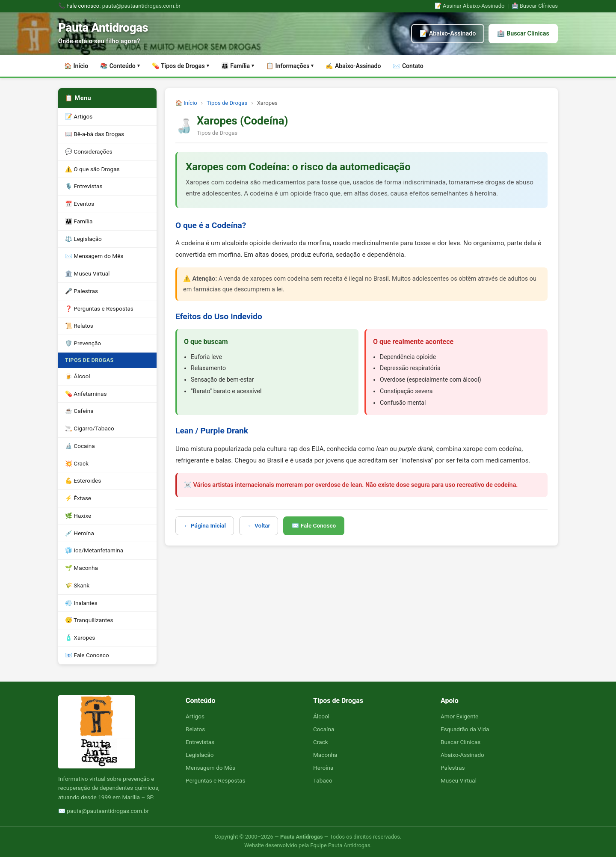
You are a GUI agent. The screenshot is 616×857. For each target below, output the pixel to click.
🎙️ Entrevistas (84, 186)
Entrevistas (200, 742)
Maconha (325, 755)
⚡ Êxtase (78, 498)
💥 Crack (77, 463)
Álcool (321, 716)
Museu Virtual (459, 780)
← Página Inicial (205, 525)
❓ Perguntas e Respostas (99, 308)
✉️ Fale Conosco (314, 525)
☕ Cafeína (79, 411)
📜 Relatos (79, 326)
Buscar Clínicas (461, 742)
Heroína (323, 768)
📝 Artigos (79, 116)
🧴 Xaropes (80, 638)
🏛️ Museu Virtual (87, 273)
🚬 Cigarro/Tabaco (90, 428)
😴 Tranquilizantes (89, 620)
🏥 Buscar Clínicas (535, 6)
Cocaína (324, 729)
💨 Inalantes (81, 603)
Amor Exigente (459, 716)
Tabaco (323, 780)
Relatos (195, 729)
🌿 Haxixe (78, 516)
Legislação (200, 755)
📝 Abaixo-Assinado (448, 34)
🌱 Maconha (81, 568)
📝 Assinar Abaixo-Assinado (470, 6)
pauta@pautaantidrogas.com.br (141, 6)
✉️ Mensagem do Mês (94, 256)
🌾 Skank (77, 585)
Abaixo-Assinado (462, 755)
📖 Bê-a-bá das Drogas (95, 134)
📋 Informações (290, 66)
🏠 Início (76, 66)
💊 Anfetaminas (86, 394)
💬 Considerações (89, 151)
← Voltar (259, 525)
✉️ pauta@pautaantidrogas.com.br (104, 811)
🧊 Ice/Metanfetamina (94, 550)
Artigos (195, 716)
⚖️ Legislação (83, 239)
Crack (321, 742)
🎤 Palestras (81, 291)
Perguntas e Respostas (215, 780)
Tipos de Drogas (227, 103)
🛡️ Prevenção (83, 343)
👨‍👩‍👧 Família (238, 66)
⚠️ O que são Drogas (92, 169)
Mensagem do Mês (210, 768)
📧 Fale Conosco (87, 655)
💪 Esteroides (83, 480)
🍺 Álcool (77, 376)
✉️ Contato (408, 66)
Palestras (453, 768)
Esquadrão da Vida (465, 729)
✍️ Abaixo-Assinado (353, 66)
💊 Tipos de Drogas (181, 66)
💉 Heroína (80, 533)
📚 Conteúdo (120, 66)
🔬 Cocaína (80, 446)
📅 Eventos (80, 204)
